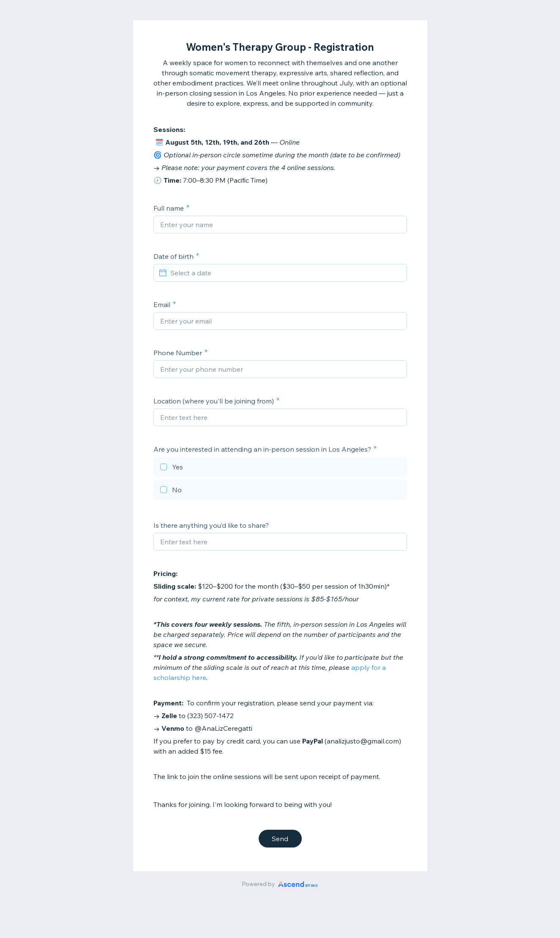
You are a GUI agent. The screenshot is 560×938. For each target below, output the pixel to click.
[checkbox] (280, 468)
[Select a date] (285, 273)
